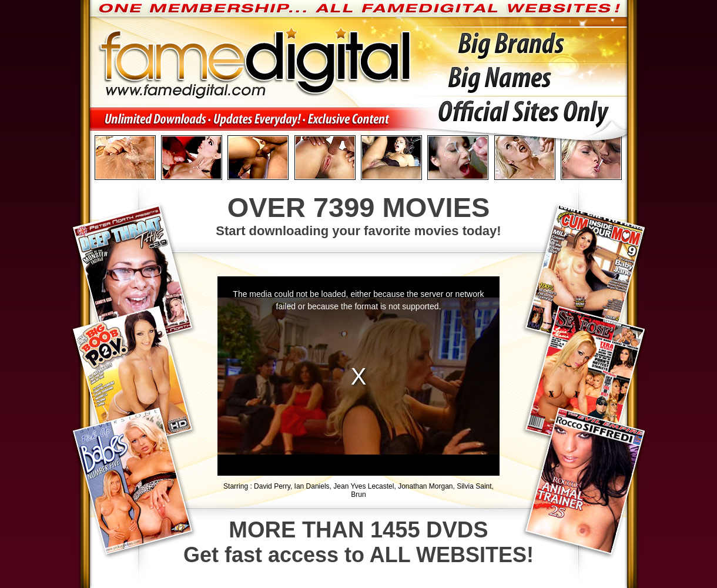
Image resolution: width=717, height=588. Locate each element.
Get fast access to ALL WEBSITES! (358, 542)
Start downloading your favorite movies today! (358, 215)
